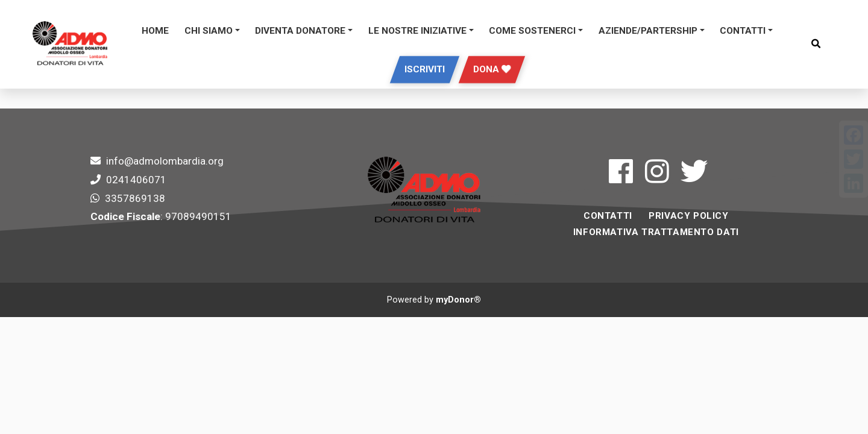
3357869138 (135, 198)
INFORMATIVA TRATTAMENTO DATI (656, 232)
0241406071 (136, 180)
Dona (492, 69)
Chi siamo (209, 31)
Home (155, 31)
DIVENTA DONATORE (300, 31)
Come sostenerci (532, 31)
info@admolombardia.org (165, 161)
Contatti (743, 31)
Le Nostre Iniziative (417, 31)
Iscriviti (425, 69)
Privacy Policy (688, 216)
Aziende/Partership (648, 31)
